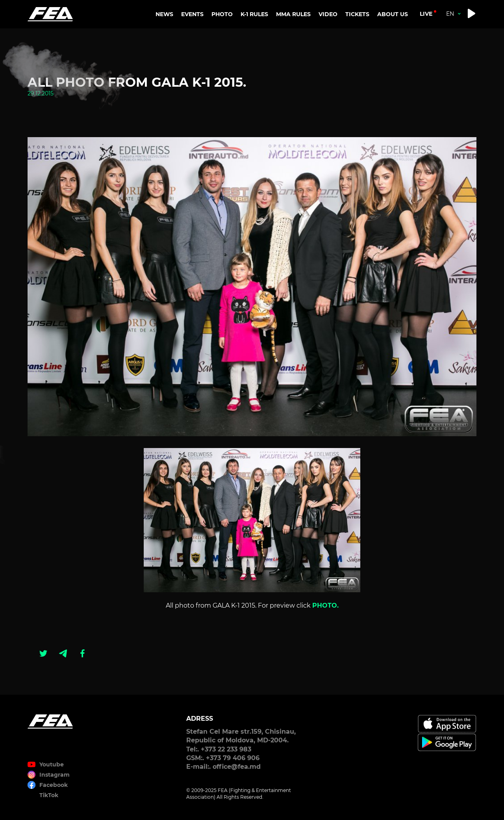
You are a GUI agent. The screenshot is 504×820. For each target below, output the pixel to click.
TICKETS (357, 14)
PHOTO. (325, 605)
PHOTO (222, 14)
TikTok (49, 795)
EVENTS (192, 14)
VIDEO (328, 14)
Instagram (55, 775)
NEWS (164, 14)
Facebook (54, 785)
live (426, 14)
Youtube (52, 764)
